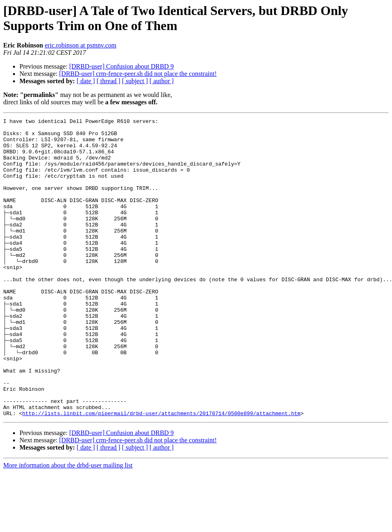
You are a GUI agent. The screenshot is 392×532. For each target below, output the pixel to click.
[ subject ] (135, 81)
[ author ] (162, 81)
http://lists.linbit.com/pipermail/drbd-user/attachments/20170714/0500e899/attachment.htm (161, 473)
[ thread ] (108, 81)
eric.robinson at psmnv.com (80, 45)
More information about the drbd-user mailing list (68, 525)
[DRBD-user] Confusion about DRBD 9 (122, 66)
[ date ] (86, 81)
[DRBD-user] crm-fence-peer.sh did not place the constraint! (138, 74)
